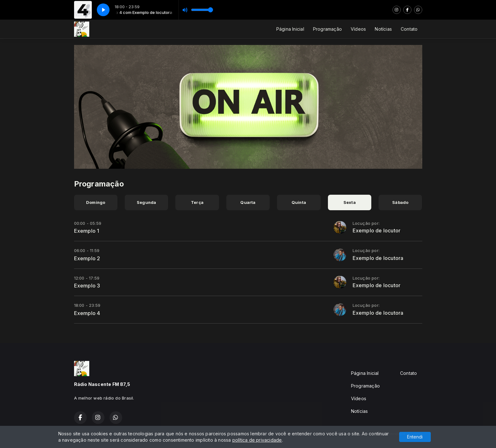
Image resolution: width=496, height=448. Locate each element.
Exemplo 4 (87, 313)
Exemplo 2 (87, 258)
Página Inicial (290, 29)
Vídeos (358, 29)
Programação (327, 29)
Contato (409, 29)
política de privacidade (257, 440)
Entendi (415, 437)
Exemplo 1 (87, 231)
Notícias (383, 29)
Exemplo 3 (87, 286)
